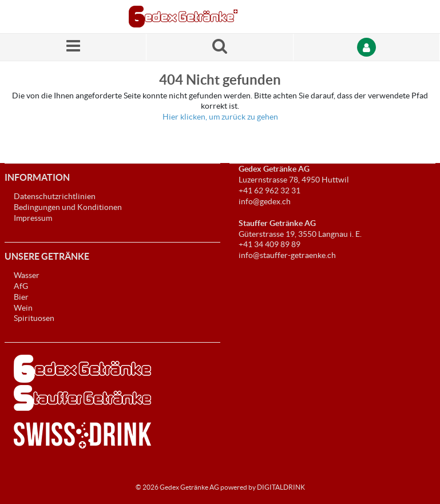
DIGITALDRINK (281, 487)
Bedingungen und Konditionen (68, 207)
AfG (21, 286)
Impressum (33, 218)
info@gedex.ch (265, 201)
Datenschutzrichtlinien (55, 196)
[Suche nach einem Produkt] (220, 47)
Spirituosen (34, 318)
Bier (21, 297)
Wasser (27, 275)
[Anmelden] (367, 47)
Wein (23, 308)
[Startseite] (183, 17)
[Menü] (73, 47)
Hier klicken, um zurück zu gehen (220, 117)
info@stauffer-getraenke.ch (287, 255)
